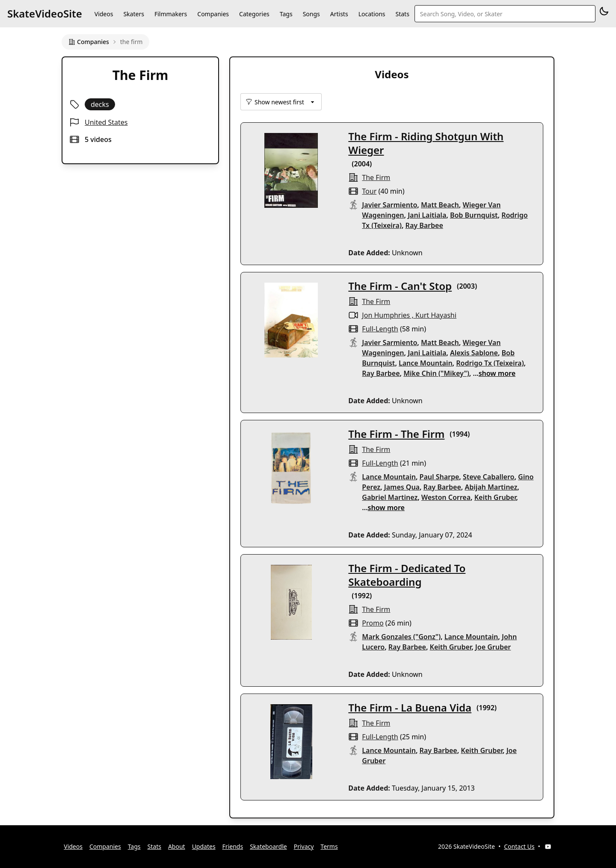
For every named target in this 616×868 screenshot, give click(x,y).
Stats (403, 14)
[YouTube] (548, 847)
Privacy (304, 846)
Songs (311, 14)
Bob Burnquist (474, 215)
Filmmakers (171, 14)
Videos (104, 14)
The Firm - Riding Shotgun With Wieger (426, 143)
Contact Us (519, 846)
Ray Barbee (424, 225)
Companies (213, 14)
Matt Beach (440, 205)
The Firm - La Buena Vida (410, 707)
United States (106, 122)
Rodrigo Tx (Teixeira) (490, 363)
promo (373, 623)
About (177, 846)
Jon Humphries (386, 315)
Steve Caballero (489, 477)
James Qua (402, 487)
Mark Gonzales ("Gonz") (401, 637)
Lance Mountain (426, 363)
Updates (204, 846)
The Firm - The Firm (396, 434)
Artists (339, 14)
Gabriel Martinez (390, 497)
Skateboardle (268, 846)
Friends (233, 846)
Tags (286, 14)
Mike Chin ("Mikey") (436, 373)
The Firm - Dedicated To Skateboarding (407, 575)
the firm (376, 177)
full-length (380, 329)
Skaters (133, 14)
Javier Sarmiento (389, 205)
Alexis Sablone (474, 353)
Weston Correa (446, 497)
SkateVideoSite (45, 13)
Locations (372, 14)
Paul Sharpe (440, 477)
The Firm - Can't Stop (400, 286)
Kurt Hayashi (436, 315)
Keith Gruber (495, 497)
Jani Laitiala (427, 215)
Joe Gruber (493, 647)
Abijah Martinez (491, 487)
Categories (254, 14)
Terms (329, 846)
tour (369, 191)
